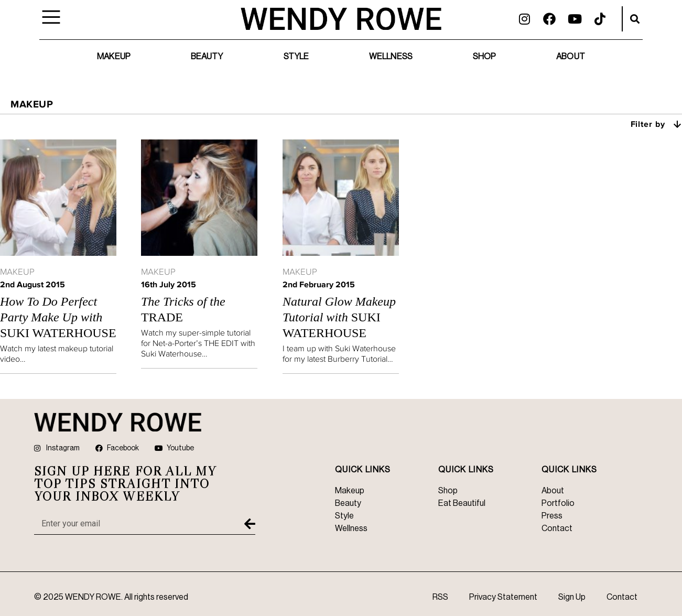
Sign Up (572, 597)
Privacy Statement (503, 597)
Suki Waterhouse (58, 317)
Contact (622, 597)
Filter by (657, 124)
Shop (484, 57)
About (571, 57)
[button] (635, 19)
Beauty (207, 57)
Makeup (114, 57)
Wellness (391, 57)
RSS (440, 597)
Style (296, 57)
